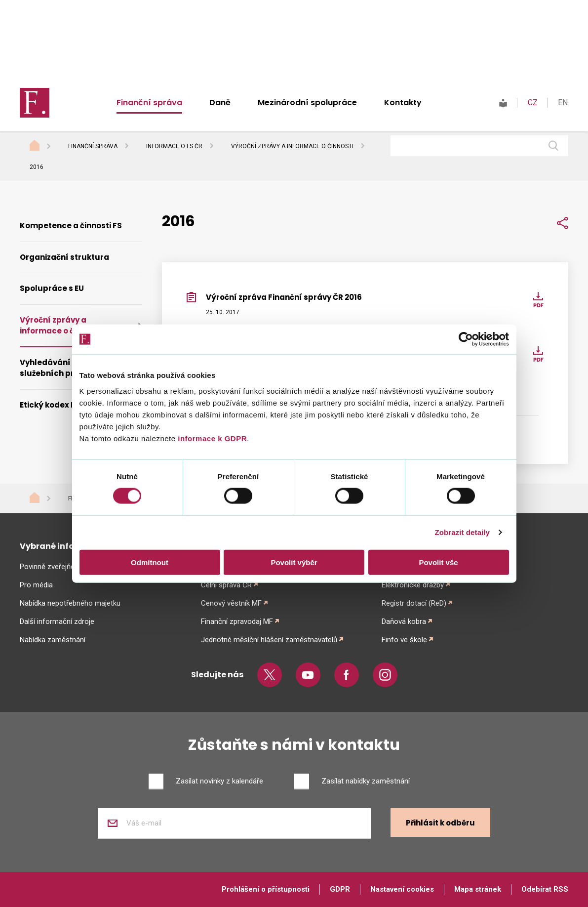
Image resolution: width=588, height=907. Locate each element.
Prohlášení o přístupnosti (266, 889)
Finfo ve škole (404, 640)
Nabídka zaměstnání (53, 640)
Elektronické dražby (413, 585)
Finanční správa (149, 103)
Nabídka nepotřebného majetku (70, 603)
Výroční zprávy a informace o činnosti (292, 146)
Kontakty (403, 103)
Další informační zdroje (57, 621)
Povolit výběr (294, 562)
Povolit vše (438, 562)
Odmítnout (150, 562)
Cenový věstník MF (231, 603)
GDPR (340, 889)
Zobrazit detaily (462, 532)
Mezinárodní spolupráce (307, 103)
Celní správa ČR (226, 585)
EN (563, 103)
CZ (533, 103)
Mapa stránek (478, 889)
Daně (220, 103)
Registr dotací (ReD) (414, 603)
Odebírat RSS (545, 889)
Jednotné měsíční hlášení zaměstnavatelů (269, 640)
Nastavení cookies (402, 889)
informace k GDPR (211, 438)
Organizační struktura (64, 257)
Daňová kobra (404, 621)
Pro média (36, 585)
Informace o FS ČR (174, 146)
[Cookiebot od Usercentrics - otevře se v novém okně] (466, 339)
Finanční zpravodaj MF (237, 621)
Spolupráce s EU (52, 288)
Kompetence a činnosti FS (71, 226)
